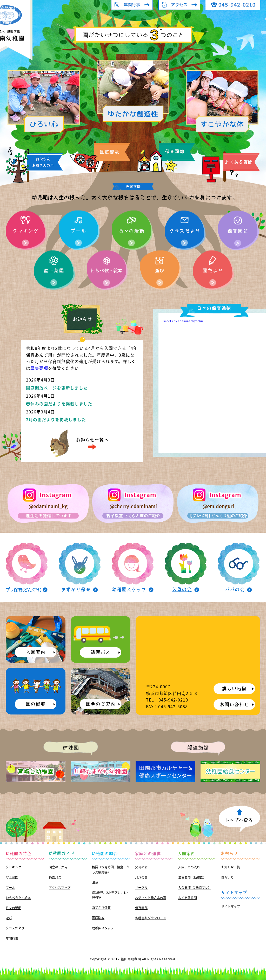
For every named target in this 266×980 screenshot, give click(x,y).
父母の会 (141, 867)
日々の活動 (14, 908)
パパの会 (141, 877)
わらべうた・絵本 (18, 898)
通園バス (55, 877)
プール (10, 888)
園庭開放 (98, 918)
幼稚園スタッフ (103, 928)
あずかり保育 (101, 908)
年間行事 (12, 938)
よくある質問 (188, 898)
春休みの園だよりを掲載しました (59, 404)
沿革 (95, 882)
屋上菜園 (12, 877)
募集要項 (39, 368)
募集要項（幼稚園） (192, 877)
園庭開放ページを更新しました (57, 388)
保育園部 (141, 908)
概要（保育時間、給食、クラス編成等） (111, 870)
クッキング (14, 867)
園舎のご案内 (58, 867)
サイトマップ (231, 906)
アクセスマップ (60, 888)
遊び (9, 918)
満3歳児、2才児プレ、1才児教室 (110, 895)
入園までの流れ (189, 867)
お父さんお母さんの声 (151, 898)
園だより (228, 877)
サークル (141, 888)
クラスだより (15, 928)
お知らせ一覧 (231, 867)
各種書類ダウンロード (151, 918)
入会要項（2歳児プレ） (195, 888)
